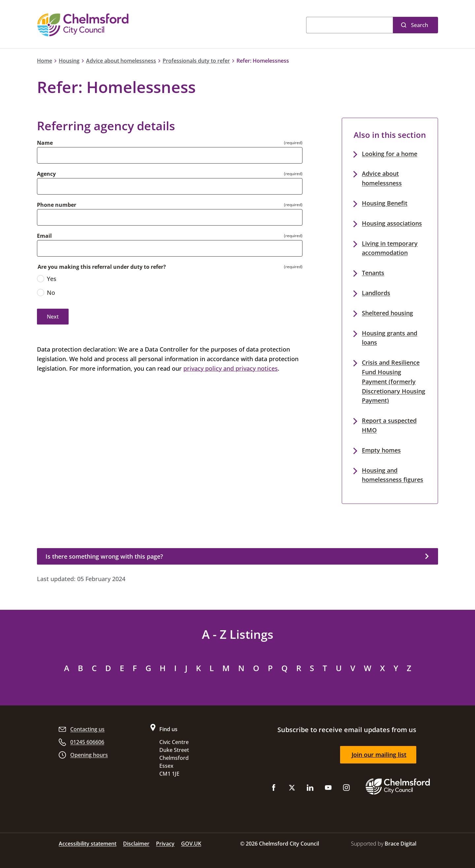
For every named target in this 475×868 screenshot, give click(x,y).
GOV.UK (191, 844)
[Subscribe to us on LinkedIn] (310, 789)
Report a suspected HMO (389, 425)
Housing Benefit (385, 203)
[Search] (349, 25)
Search (420, 25)
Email (44, 236)
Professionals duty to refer (196, 61)
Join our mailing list (379, 755)
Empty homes (381, 450)
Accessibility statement (88, 844)
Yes (47, 279)
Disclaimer (136, 844)
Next (53, 317)
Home (45, 61)
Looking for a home (390, 154)
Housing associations (392, 223)
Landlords (376, 293)
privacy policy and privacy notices (231, 368)
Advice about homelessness (121, 61)
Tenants (373, 273)
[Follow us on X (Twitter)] (292, 789)
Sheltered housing (387, 313)
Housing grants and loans (390, 338)
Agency (46, 174)
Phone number (57, 205)
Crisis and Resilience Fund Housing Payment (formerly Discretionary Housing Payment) (394, 381)
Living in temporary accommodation (390, 248)
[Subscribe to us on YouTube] (328, 789)
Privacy (165, 844)
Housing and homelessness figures (393, 475)
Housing (69, 61)
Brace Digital (400, 844)
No (46, 292)
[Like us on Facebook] (274, 789)
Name (45, 143)
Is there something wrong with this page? (104, 556)
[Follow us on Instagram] (346, 789)
